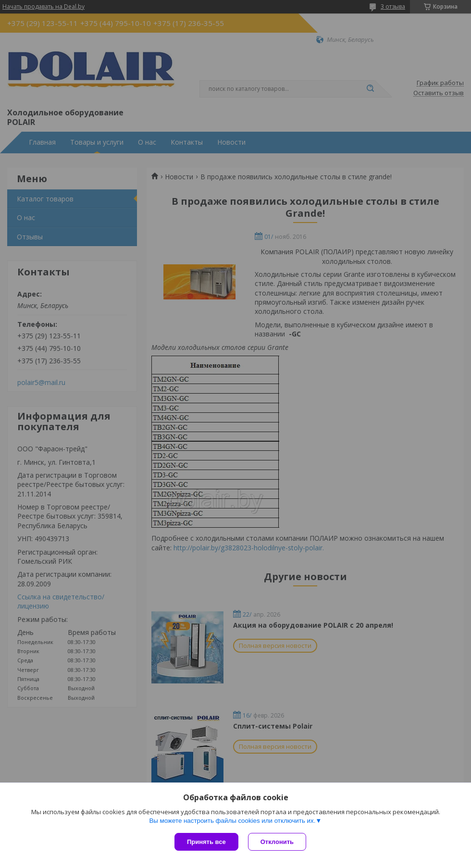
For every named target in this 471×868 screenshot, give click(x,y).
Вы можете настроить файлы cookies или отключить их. (232, 821)
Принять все (206, 842)
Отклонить (277, 842)
